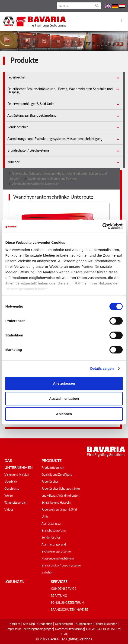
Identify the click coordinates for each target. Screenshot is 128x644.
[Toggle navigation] (119, 21)
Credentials (45, 624)
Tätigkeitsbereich (16, 502)
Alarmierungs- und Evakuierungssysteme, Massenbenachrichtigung (55, 139)
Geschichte (12, 488)
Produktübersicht (53, 468)
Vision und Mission (17, 475)
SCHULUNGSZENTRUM (67, 603)
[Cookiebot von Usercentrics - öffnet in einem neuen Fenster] (102, 226)
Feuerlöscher (16, 77)
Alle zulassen (64, 383)
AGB (64, 634)
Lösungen (14, 581)
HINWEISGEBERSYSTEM (103, 629)
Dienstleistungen (106, 624)
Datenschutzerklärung (70, 629)
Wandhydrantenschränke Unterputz (35, 184)
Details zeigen (102, 368)
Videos (9, 509)
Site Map (29, 624)
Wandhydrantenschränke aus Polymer (52, 179)
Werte (9, 495)
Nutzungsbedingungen (38, 629)
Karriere (15, 624)
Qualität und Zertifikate (57, 475)
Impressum (14, 629)
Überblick (11, 481)
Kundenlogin (84, 624)
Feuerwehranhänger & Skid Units (31, 104)
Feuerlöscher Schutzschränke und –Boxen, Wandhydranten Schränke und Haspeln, (60, 90)
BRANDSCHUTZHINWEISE (69, 610)
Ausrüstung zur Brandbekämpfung (32, 115)
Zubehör (13, 162)
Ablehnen (64, 414)
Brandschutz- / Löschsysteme (28, 150)
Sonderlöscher (18, 127)
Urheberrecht (64, 624)
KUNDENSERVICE (64, 589)
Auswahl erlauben (64, 398)
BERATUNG (59, 596)
